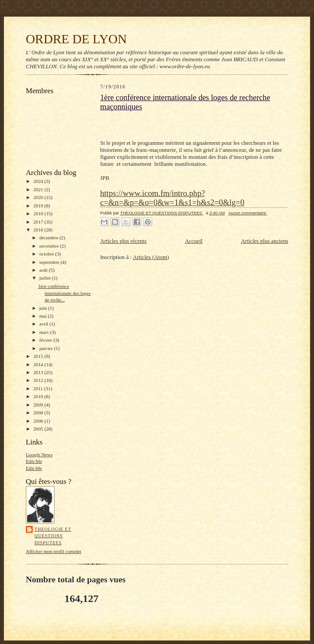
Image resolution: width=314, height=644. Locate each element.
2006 (39, 421)
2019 (39, 206)
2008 (39, 413)
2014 (39, 364)
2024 (39, 181)
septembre (50, 262)
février (47, 340)
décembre (49, 238)
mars (45, 332)
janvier (47, 348)
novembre (50, 246)
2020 (39, 197)
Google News (39, 455)
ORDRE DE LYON (76, 39)
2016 (39, 230)
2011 (39, 388)
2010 (39, 396)
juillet (46, 278)
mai (44, 316)
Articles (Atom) (151, 257)
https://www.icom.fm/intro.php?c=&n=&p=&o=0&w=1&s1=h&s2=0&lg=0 (172, 198)
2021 (39, 189)
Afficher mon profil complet (54, 551)
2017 (39, 222)
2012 (39, 380)
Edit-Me (34, 461)
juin (44, 308)
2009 (39, 405)
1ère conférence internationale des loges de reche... (64, 293)
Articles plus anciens (265, 241)
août (44, 270)
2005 (39, 429)
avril (44, 324)
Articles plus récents (123, 241)
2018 (39, 213)
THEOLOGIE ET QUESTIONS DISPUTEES (53, 536)
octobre (47, 254)
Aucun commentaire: (248, 213)
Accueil (194, 241)
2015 (39, 356)
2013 (39, 372)
